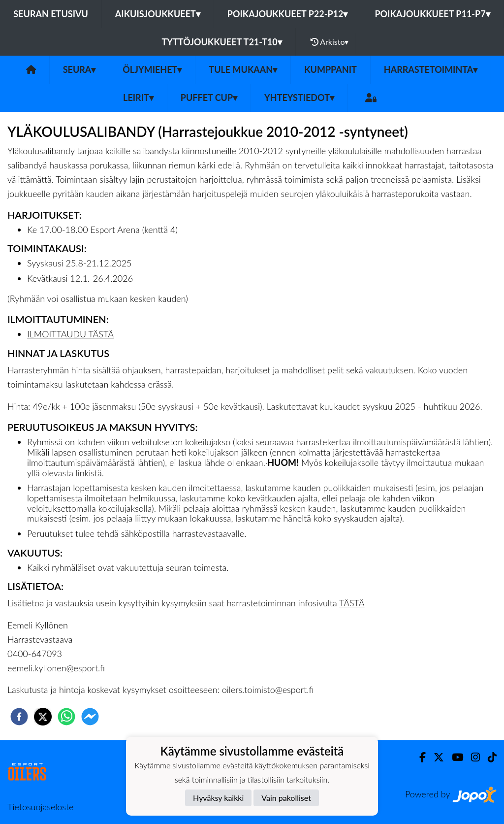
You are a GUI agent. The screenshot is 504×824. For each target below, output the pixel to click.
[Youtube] (454, 757)
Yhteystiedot (299, 98)
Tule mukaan (243, 69)
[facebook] (19, 717)
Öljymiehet (152, 69)
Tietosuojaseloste (40, 807)
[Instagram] (472, 757)
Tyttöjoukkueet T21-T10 (222, 42)
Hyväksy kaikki (218, 798)
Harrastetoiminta (431, 69)
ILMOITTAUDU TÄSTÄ (70, 334)
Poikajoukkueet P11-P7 (432, 14)
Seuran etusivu (51, 14)
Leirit (138, 98)
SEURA (79, 69)
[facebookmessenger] (90, 717)
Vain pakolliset (286, 798)
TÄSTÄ (352, 603)
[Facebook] (419, 757)
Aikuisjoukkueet (158, 14)
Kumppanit (331, 69)
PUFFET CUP (209, 98)
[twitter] (43, 717)
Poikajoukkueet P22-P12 (288, 14)
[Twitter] (435, 757)
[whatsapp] (66, 717)
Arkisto (330, 42)
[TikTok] (488, 757)
